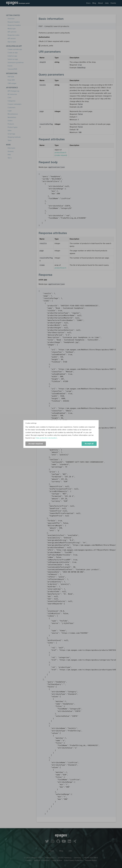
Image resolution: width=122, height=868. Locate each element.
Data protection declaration (46, 438)
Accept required (36, 444)
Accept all (89, 444)
